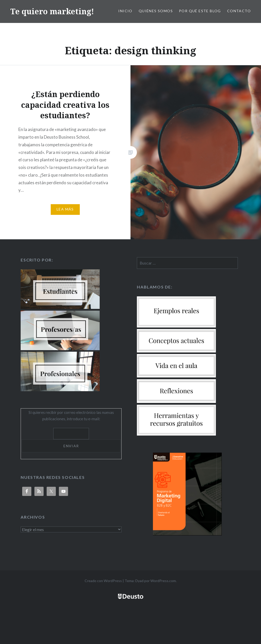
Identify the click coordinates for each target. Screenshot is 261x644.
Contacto (239, 11)
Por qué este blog (200, 11)
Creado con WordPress (103, 581)
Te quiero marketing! (52, 11)
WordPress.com (163, 581)
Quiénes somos (156, 11)
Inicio (125, 11)
